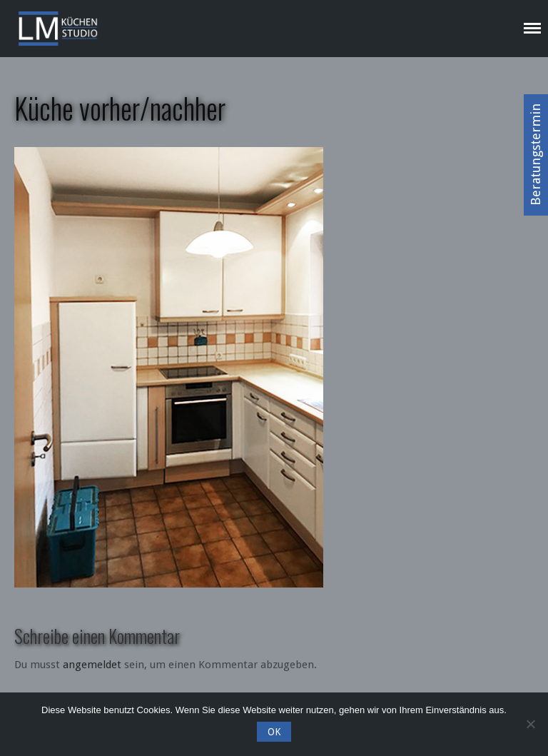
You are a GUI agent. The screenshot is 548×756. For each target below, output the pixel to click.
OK (274, 732)
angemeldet (92, 665)
